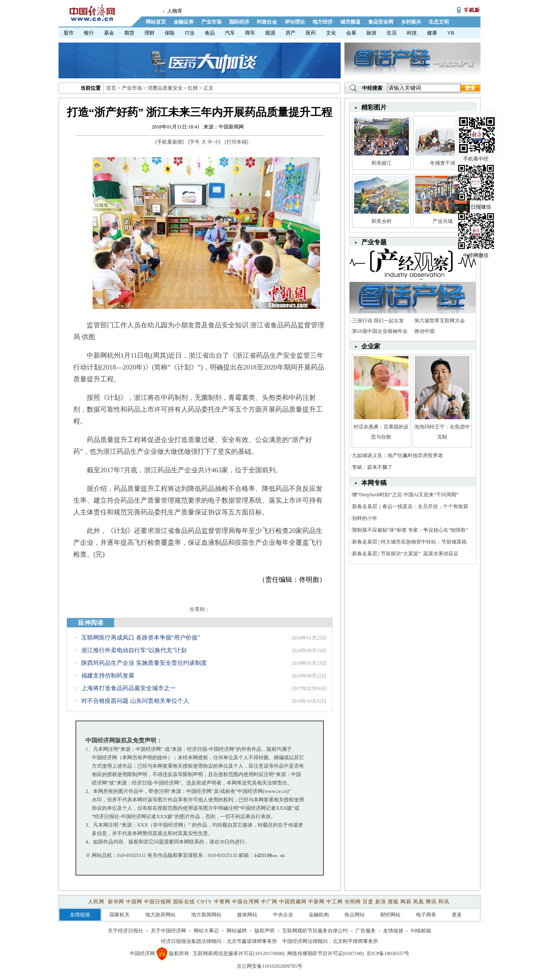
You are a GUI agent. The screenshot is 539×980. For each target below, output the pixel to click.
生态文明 (439, 22)
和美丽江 (382, 163)
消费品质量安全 (165, 88)
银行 (89, 33)
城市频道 (350, 22)
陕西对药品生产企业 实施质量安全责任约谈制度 (144, 663)
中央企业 (283, 915)
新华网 (116, 902)
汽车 (230, 33)
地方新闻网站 (206, 915)
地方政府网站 (160, 915)
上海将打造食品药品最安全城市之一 (128, 688)
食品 (210, 33)
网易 (406, 902)
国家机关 (120, 915)
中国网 (134, 902)
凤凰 (419, 902)
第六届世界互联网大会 (440, 321)
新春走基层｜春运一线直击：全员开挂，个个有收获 (410, 506)
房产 (291, 33)
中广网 (269, 902)
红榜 (193, 88)
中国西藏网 (293, 902)
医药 (311, 33)
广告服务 (366, 931)
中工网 (335, 902)
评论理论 (295, 22)
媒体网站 (247, 915)
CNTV (204, 902)
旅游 (371, 33)
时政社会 (267, 22)
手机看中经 (477, 123)
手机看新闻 (170, 142)
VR (451, 33)
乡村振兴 (411, 22)
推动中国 (424, 331)
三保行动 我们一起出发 (378, 321)
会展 (351, 33)
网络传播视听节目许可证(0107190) (326, 953)
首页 (111, 88)
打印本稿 (237, 142)
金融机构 (319, 915)
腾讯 (431, 902)
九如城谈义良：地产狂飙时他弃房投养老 (398, 455)
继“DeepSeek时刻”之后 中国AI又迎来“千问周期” (406, 495)
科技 (412, 33)
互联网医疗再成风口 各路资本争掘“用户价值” (141, 638)
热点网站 (355, 915)
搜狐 (393, 902)
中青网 (222, 902)
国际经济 (239, 22)
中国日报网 (158, 902)
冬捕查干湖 (443, 163)
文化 (331, 33)
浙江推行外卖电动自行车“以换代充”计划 (134, 650)
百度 (368, 902)
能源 (270, 33)
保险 (170, 33)
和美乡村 (382, 221)
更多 (457, 915)
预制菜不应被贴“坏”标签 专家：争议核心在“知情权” (410, 530)
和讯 (444, 902)
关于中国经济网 (168, 931)
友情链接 (393, 931)
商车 (250, 33)
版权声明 (264, 931)
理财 (149, 33)
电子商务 (426, 915)
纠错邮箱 (421, 931)
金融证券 (184, 22)
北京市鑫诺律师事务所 (252, 941)
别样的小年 (365, 518)
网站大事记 (206, 931)
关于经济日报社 (125, 931)
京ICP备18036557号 (388, 953)
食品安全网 (381, 22)
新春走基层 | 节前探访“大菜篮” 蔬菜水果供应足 (405, 554)
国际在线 (184, 902)
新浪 (381, 902)
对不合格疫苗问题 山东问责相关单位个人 (135, 701)
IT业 (190, 33)
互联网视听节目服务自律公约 (315, 931)
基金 (109, 33)
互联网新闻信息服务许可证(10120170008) (239, 953)
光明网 (353, 902)
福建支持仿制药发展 (108, 676)
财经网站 (390, 915)
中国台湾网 (246, 902)
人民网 (97, 902)
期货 (129, 33)
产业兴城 (443, 221)
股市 (69, 33)
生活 (392, 33)
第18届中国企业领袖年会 (380, 331)
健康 (432, 33)
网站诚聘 (237, 931)
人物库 (175, 11)
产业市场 (211, 22)
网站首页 (156, 22)
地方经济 (323, 22)
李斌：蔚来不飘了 (372, 467)
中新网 (316, 902)
